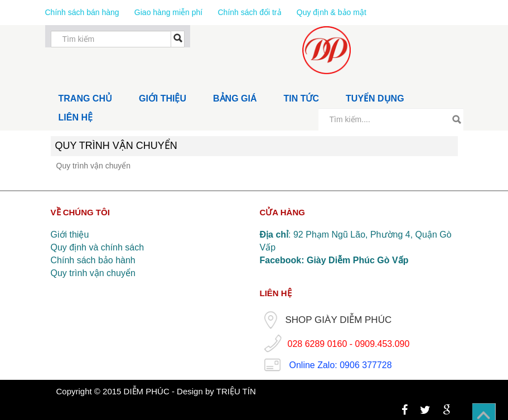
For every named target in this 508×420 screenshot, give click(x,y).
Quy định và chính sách (98, 247)
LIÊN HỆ (76, 117)
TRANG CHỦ (85, 98)
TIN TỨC (302, 98)
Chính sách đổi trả (249, 12)
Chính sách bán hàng (83, 12)
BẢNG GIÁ (235, 98)
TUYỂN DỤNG (375, 98)
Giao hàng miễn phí (170, 12)
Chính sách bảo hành (93, 260)
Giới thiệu (70, 235)
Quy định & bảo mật (332, 12)
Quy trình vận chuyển (93, 273)
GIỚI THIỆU (163, 98)
